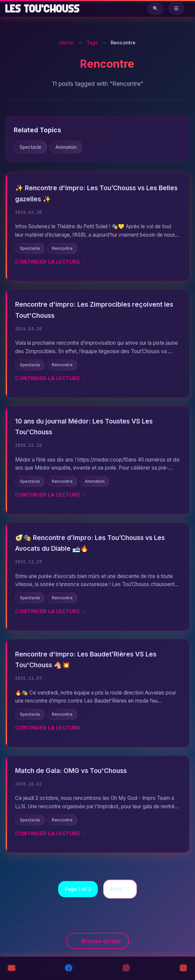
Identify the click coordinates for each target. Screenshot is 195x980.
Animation (66, 147)
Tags (92, 43)
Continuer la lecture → (51, 262)
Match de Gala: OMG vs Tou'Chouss (71, 771)
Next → (120, 889)
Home (66, 43)
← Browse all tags (98, 941)
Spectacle (30, 147)
